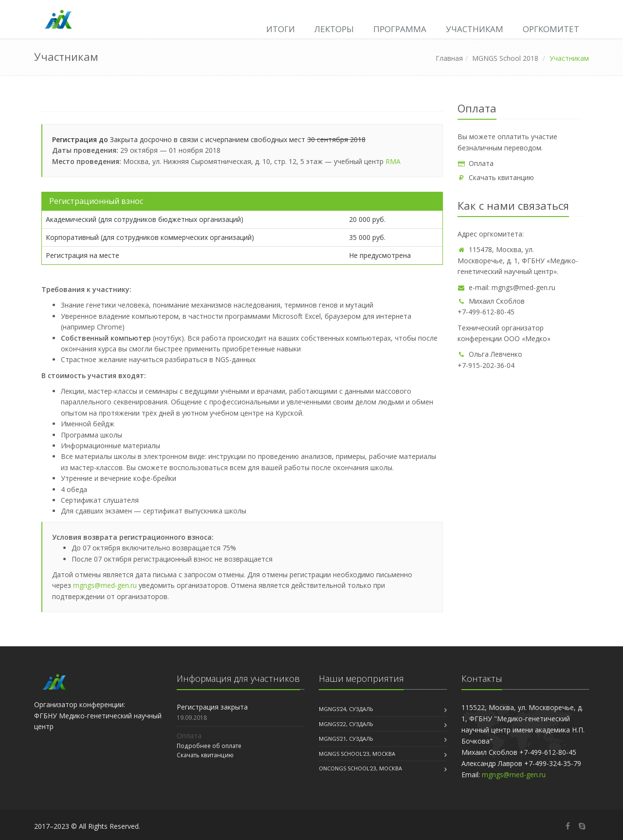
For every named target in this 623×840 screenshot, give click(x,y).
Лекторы (334, 29)
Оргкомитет (551, 29)
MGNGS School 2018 (505, 58)
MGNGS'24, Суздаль (346, 709)
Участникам (475, 29)
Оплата (476, 163)
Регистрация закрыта (212, 707)
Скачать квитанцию (496, 177)
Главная (449, 58)
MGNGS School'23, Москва (357, 754)
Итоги (281, 29)
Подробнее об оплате (209, 746)
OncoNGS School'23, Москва (360, 768)
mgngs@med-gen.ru (105, 585)
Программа (400, 29)
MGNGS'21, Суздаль (346, 739)
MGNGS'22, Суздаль (346, 724)
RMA (393, 161)
